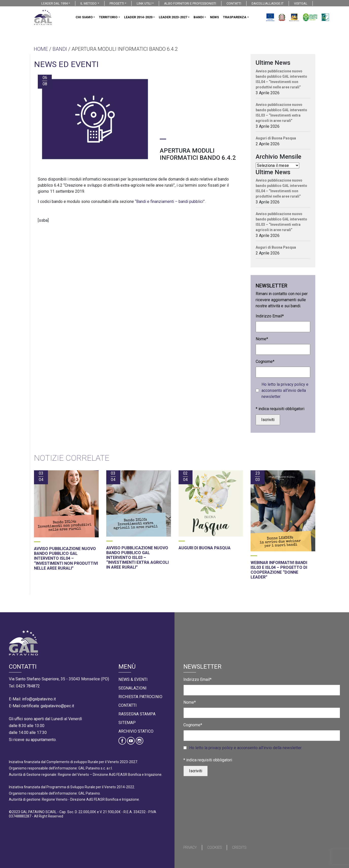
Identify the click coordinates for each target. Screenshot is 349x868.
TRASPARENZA (235, 17)
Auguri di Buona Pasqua (276, 138)
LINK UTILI (144, 3)
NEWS (214, 17)
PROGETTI (117, 3)
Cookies (214, 847)
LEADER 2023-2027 (173, 17)
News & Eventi (133, 679)
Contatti (128, 705)
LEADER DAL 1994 (55, 3)
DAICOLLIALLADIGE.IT (268, 3)
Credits (239, 847)
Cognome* (265, 361)
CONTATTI (234, 3)
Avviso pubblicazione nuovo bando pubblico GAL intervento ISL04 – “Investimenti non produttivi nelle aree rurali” (281, 79)
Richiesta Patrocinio (140, 697)
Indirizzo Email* (270, 316)
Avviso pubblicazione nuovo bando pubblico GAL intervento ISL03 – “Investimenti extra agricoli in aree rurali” (281, 113)
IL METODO (89, 3)
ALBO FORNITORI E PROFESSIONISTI (190, 3)
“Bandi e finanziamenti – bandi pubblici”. (170, 202)
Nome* (262, 339)
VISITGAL (301, 3)
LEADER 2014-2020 (138, 17)
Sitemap (127, 723)
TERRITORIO (108, 17)
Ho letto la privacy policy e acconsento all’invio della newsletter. (285, 390)
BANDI (199, 17)
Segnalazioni (133, 688)
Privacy (190, 847)
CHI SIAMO (84, 17)
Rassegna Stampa (137, 714)
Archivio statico (136, 731)
